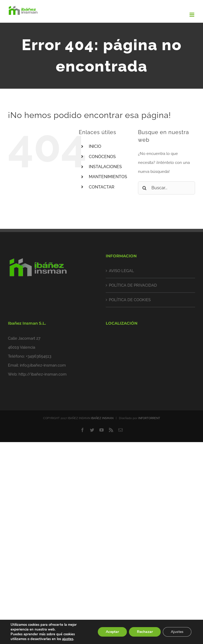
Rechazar (145, 632)
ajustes (68, 639)
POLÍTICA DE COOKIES (130, 300)
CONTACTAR (102, 187)
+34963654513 (39, 356)
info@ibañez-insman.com (43, 365)
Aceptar (112, 632)
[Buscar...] (167, 188)
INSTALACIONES (105, 167)
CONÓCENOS (102, 157)
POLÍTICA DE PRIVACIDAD (133, 285)
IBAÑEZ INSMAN (102, 418)
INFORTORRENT (149, 418)
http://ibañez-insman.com (43, 374)
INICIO (95, 146)
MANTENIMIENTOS (108, 177)
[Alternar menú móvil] (192, 15)
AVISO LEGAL (121, 271)
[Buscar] (145, 188)
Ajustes (177, 632)
